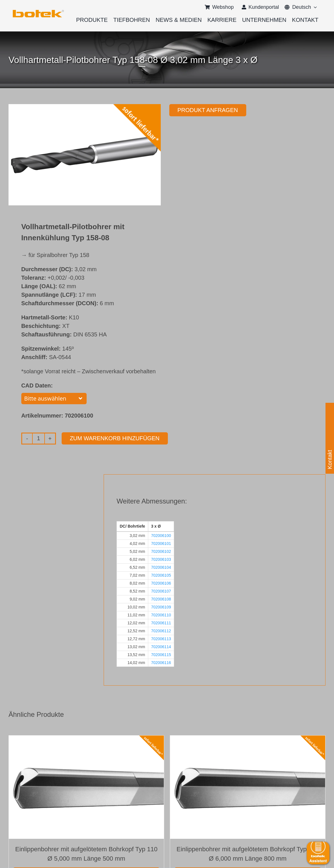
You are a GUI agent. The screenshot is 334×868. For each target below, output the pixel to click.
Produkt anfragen (208, 110)
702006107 (161, 591)
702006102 (161, 551)
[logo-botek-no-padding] (38, 12)
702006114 (161, 647)
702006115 (161, 655)
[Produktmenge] (38, 439)
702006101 (161, 543)
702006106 (161, 583)
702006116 (161, 663)
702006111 (161, 623)
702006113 (161, 639)
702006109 (161, 607)
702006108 (161, 599)
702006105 (161, 575)
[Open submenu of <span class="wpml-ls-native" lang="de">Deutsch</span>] (314, 7)
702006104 (161, 567)
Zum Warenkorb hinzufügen (115, 438)
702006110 (161, 615)
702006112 (161, 631)
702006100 (161, 536)
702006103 (161, 559)
